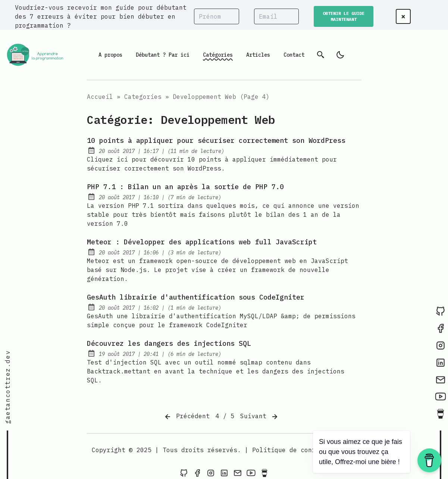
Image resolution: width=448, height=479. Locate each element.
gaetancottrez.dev (7, 387)
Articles (258, 55)
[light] (340, 55)
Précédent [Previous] (187, 417)
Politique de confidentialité (304, 450)
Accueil (100, 97)
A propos (110, 55)
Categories (143, 97)
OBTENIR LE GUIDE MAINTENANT (344, 16)
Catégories (218, 55)
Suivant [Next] (260, 417)
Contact (294, 55)
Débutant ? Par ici (163, 55)
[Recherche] (321, 55)
